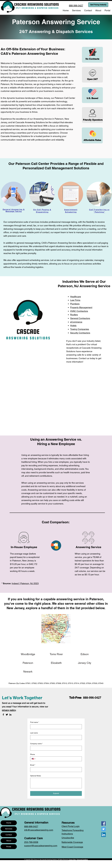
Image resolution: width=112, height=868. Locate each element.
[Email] (55, 770)
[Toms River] (56, 654)
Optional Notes (36, 776)
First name (35, 722)
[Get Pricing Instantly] (98, 5)
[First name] (55, 727)
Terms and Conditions (82, 859)
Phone (33, 754)
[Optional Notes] (56, 783)
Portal (9, 847)
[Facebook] (3, 715)
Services (9, 829)
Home (9, 823)
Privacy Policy (72, 859)
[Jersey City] (85, 663)
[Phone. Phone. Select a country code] (34, 759)
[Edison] (85, 654)
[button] (76, 10)
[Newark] (28, 672)
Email (33, 765)
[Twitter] (7, 715)
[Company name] (55, 748)
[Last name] (55, 737)
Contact (9, 835)
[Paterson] (28, 663)
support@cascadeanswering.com (41, 846)
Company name (36, 744)
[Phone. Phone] (58, 759)
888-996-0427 (92, 698)
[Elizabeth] (56, 663)
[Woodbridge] (28, 654)
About (9, 841)
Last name (34, 733)
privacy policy (9, 710)
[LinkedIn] (10, 715)
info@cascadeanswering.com (39, 830)
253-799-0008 (31, 842)
